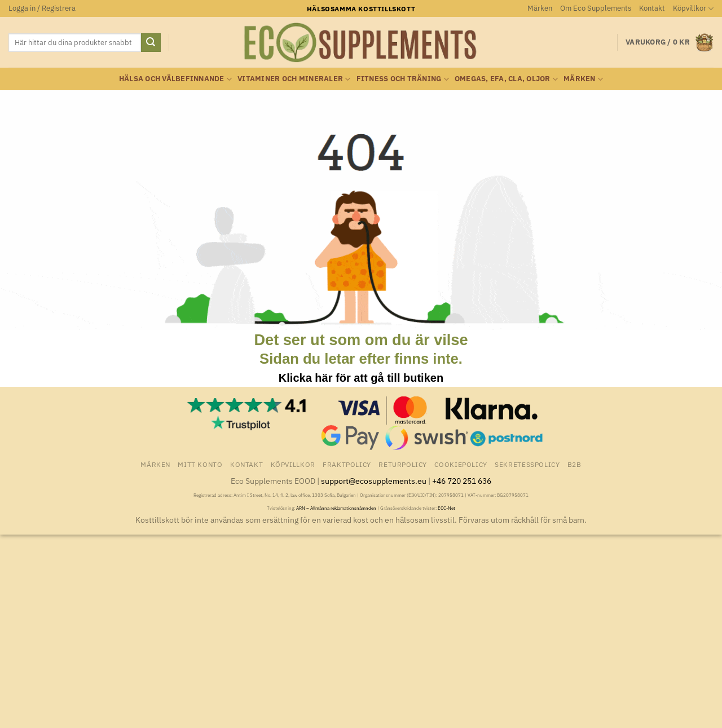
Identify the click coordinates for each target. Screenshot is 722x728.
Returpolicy (403, 464)
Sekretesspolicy (527, 464)
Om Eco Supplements (596, 8)
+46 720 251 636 (462, 481)
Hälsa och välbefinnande (175, 79)
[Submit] (151, 43)
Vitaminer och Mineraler (294, 79)
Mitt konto (200, 464)
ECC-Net (446, 508)
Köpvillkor (693, 9)
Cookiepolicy (461, 464)
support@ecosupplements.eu (374, 481)
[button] (42, 8)
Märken (540, 8)
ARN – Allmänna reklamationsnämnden (336, 508)
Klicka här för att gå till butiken (361, 378)
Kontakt (652, 8)
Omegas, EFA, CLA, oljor (506, 79)
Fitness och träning (403, 79)
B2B (574, 464)
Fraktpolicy (347, 464)
